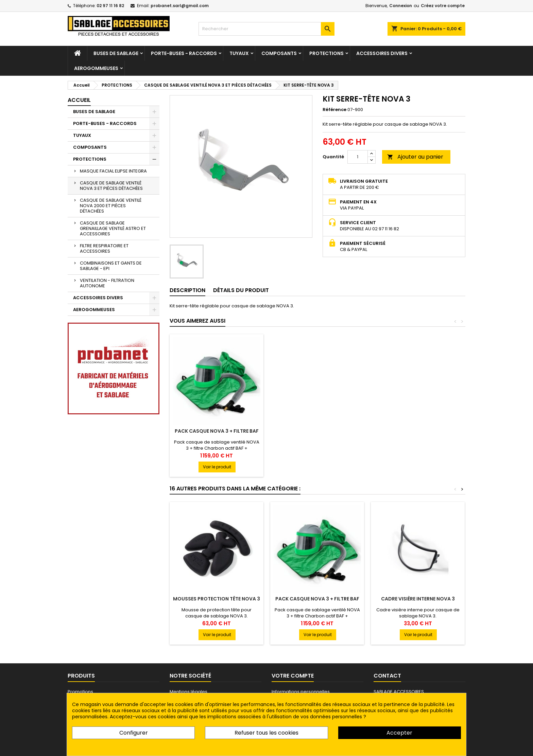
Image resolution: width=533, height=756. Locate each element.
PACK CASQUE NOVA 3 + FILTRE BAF (317, 431)
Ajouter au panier (415, 157)
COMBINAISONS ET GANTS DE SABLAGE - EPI (111, 266)
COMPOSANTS (279, 53)
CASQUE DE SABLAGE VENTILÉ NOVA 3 (217, 434)
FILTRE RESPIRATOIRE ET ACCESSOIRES (104, 248)
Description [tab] (187, 290)
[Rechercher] (266, 29)
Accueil (79, 100)
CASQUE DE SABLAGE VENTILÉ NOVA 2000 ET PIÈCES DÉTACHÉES (111, 206)
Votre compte (293, 676)
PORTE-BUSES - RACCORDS (184, 53)
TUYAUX (239, 53)
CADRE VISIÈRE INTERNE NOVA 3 (418, 599)
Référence (334, 110)
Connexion (401, 6)
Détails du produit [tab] (241, 290)
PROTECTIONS (326, 53)
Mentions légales (188, 692)
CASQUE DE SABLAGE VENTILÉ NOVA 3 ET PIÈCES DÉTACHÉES (111, 186)
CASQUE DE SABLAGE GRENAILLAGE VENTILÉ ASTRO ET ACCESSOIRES (113, 228)
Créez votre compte (443, 6)
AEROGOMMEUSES (96, 68)
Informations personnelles (301, 692)
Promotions (80, 692)
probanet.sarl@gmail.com (180, 6)
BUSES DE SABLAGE (116, 53)
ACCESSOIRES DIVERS (382, 53)
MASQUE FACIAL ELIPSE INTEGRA (113, 171)
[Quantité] (358, 157)
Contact (387, 676)
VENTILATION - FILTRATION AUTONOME (107, 283)
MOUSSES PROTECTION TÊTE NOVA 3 (217, 599)
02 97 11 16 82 (110, 6)
